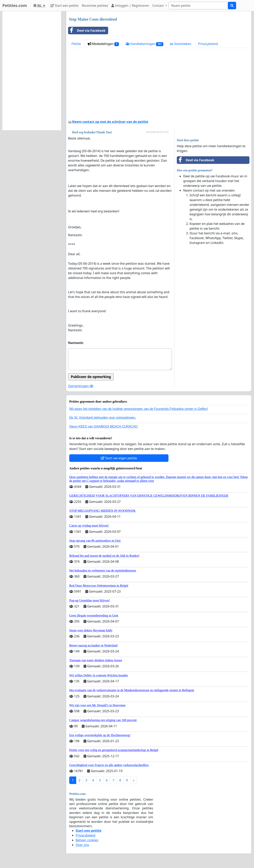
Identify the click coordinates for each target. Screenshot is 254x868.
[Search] (198, 6)
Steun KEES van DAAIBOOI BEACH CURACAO (103, 426)
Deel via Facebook (87, 31)
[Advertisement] (159, 85)
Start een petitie (64, 6)
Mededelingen (103, 44)
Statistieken (181, 44)
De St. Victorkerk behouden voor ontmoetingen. (103, 418)
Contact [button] (158, 6)
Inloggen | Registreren (130, 6)
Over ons (82, 845)
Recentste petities (95, 6)
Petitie (76, 44)
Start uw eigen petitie (119, 458)
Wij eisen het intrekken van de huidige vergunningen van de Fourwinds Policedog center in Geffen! (139, 409)
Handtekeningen (144, 44)
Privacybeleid (208, 44)
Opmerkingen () (81, 386)
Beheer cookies (87, 840)
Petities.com (15, 5)
